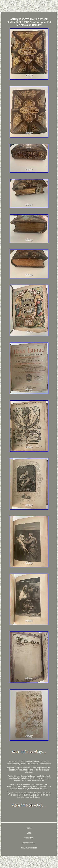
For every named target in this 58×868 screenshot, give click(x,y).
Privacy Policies (29, 843)
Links (29, 833)
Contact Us (29, 838)
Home (29, 828)
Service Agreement (29, 848)
